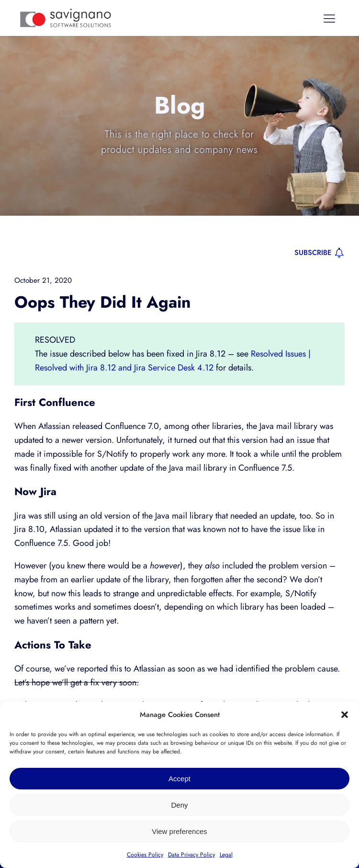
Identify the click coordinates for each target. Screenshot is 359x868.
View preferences (179, 831)
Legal (226, 855)
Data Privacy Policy (191, 855)
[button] (345, 715)
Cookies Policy (145, 855)
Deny (179, 805)
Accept (179, 779)
